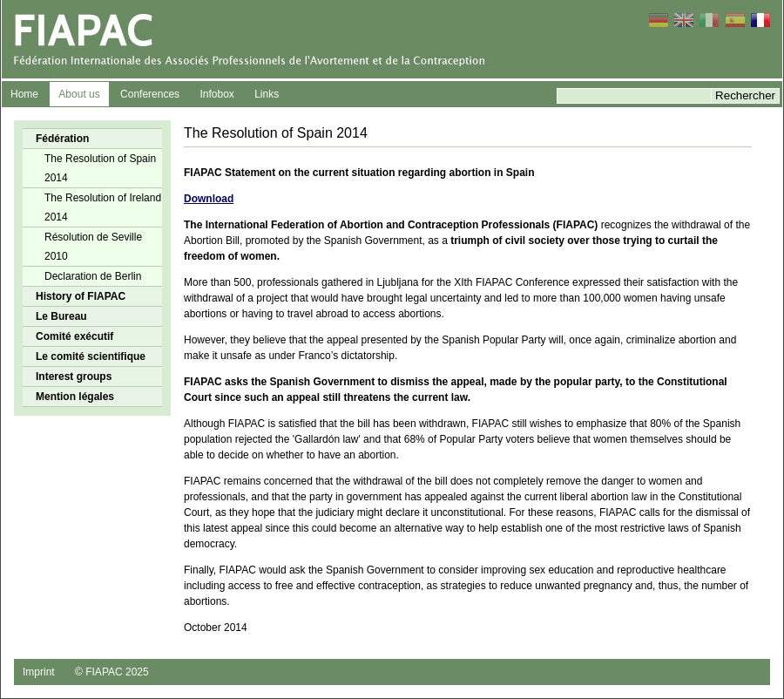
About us (79, 94)
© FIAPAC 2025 (112, 672)
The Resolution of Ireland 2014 (103, 207)
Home (24, 94)
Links (267, 94)
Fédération (62, 139)
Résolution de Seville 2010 (93, 247)
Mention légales (75, 397)
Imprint (39, 672)
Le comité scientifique (91, 356)
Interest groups (74, 377)
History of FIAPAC (81, 296)
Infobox (216, 94)
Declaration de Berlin (93, 276)
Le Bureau (61, 316)
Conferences (150, 94)
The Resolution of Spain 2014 (100, 168)
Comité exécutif (74, 336)
